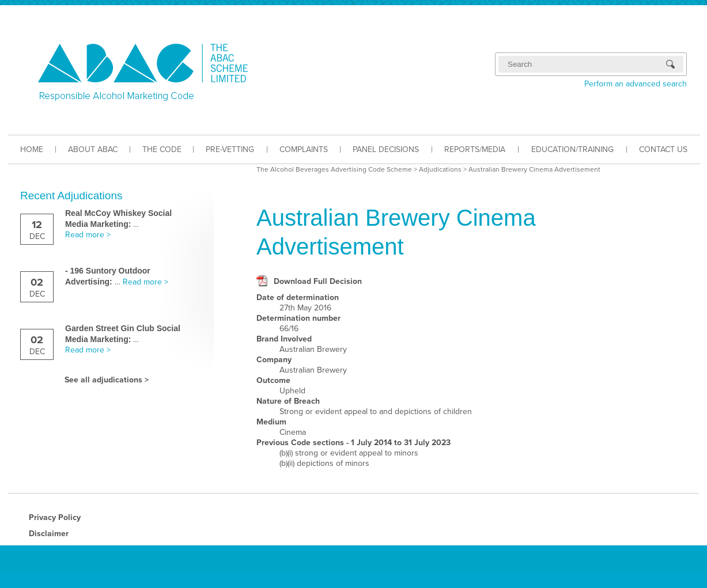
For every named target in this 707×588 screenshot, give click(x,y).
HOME (32, 149)
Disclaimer (49, 534)
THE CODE (162, 149)
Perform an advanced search (636, 84)
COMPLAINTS (304, 149)
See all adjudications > (107, 380)
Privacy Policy (55, 517)
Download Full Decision (318, 281)
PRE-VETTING (230, 149)
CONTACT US (663, 149)
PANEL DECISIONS (386, 149)
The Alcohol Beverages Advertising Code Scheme (334, 169)
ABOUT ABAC (93, 149)
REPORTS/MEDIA (475, 149)
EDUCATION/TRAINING (572, 149)
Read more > (88, 235)
